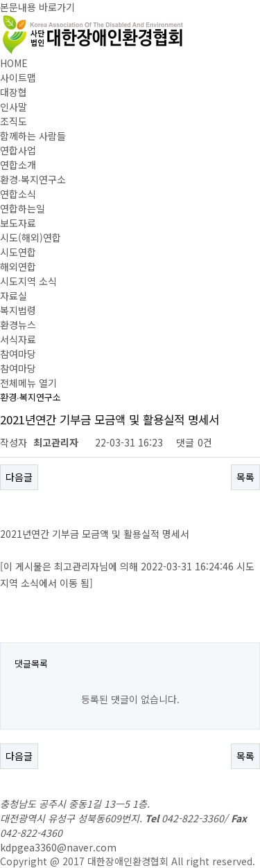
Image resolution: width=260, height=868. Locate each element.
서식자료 (18, 339)
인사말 (14, 107)
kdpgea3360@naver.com (58, 847)
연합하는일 (23, 208)
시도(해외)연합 (31, 237)
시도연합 (18, 252)
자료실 (14, 296)
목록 (245, 477)
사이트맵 (18, 78)
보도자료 (18, 223)
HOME (14, 63)
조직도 (14, 121)
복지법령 (18, 310)
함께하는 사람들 (33, 136)
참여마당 (18, 354)
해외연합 (18, 266)
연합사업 (18, 150)
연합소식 (18, 194)
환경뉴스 (18, 325)
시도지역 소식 (28, 281)
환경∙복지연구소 (33, 179)
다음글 (19, 477)
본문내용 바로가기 (37, 7)
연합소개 (18, 165)
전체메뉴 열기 (28, 383)
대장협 (14, 92)
